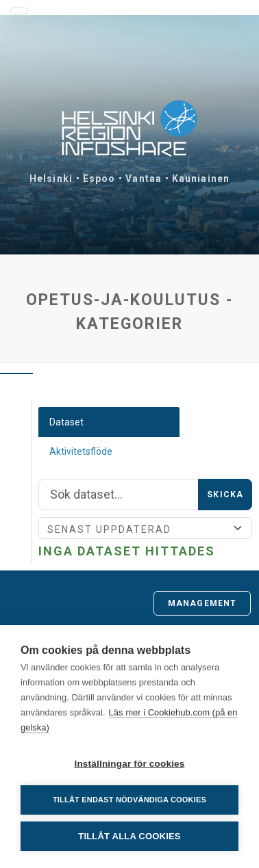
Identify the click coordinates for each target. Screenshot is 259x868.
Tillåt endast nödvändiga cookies (129, 800)
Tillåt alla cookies (129, 836)
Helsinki (51, 179)
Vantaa (144, 179)
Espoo (99, 179)
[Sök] (119, 495)
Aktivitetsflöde (81, 451)
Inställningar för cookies (129, 764)
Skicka (225, 495)
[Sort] (145, 528)
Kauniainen (201, 179)
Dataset (66, 422)
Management (202, 603)
